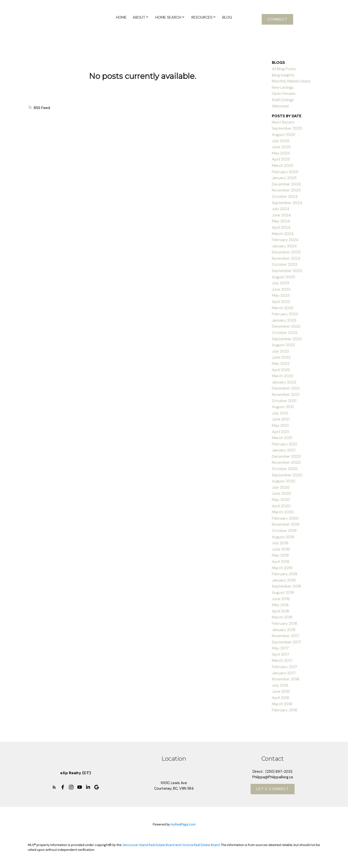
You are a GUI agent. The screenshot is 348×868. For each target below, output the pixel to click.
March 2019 (282, 568)
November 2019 (286, 524)
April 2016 (281, 698)
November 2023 (286, 258)
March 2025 (283, 166)
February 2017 (285, 667)
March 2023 (283, 308)
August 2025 (283, 135)
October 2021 (284, 401)
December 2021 (286, 388)
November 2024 (286, 190)
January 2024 (284, 246)
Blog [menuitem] (227, 17)
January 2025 (284, 178)
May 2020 (281, 500)
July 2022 (280, 351)
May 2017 (280, 648)
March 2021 (282, 438)
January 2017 (284, 673)
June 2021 (281, 419)
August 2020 (284, 481)
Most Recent (283, 122)
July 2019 (280, 543)
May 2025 (281, 153)
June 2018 (281, 599)
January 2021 (284, 450)
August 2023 (283, 277)
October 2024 (285, 196)
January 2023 (284, 320)
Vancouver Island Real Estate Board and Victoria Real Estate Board (171, 845)
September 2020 (287, 475)
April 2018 (280, 611)
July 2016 (280, 685)
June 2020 (281, 493)
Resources (202, 17)
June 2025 (281, 147)
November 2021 (286, 394)
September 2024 (287, 203)
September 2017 (286, 642)
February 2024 (285, 240)
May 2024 (281, 221)
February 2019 (285, 574)
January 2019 (284, 580)
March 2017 (282, 660)
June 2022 (281, 357)
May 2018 (280, 605)
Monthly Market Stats (291, 81)
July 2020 (281, 487)
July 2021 (280, 413)
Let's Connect (273, 789)
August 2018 (283, 592)
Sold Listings (283, 100)
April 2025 (281, 159)
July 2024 (281, 209)
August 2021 (283, 407)
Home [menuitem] (121, 17)
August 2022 (283, 345)
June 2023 (281, 289)
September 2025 (287, 128)
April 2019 (281, 562)
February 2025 (285, 172)
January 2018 (284, 630)
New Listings (283, 87)
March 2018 (282, 617)
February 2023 (285, 314)
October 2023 (285, 264)
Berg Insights (283, 75)
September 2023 (287, 271)
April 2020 (281, 506)
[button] (278, 19)
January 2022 (284, 382)
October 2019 (284, 531)
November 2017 (286, 636)
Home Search (168, 17)
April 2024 (281, 227)
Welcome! (280, 106)
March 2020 (283, 512)
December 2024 (286, 184)
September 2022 (287, 339)
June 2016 (281, 691)
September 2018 (286, 586)
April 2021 (280, 432)
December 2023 (286, 252)
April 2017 (281, 654)
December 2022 (286, 326)
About (139, 17)
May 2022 (281, 364)
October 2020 (285, 469)
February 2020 (285, 518)
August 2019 (283, 537)
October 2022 (285, 333)
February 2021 (284, 444)
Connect (278, 19)
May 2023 (281, 295)
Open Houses (284, 93)
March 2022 (283, 376)
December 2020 (286, 456)
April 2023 (281, 302)
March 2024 (283, 234)
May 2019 (280, 555)
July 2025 (281, 141)
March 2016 (282, 704)
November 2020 (286, 462)
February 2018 (284, 623)
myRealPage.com (183, 825)
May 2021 (280, 425)
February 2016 (285, 710)
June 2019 (281, 549)
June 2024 (281, 215)
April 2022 (281, 370)
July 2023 (280, 283)
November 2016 (286, 679)
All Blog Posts (284, 69)
